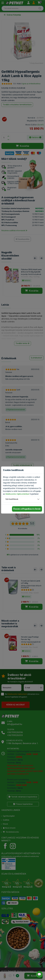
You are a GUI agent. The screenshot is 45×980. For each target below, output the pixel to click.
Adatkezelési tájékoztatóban (17, 494)
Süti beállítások (12, 499)
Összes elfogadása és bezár (27, 509)
